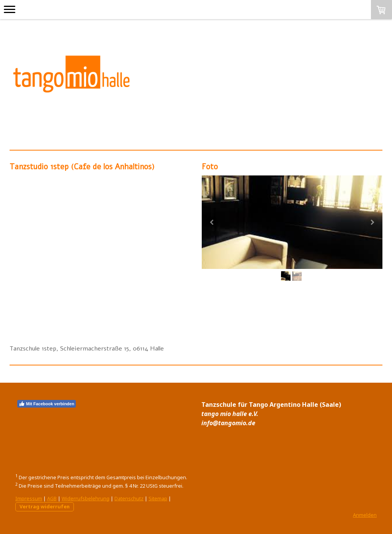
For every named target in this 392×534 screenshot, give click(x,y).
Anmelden (365, 515)
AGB (52, 498)
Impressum (29, 498)
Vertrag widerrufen (45, 506)
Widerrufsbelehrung (86, 498)
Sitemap (158, 498)
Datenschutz (129, 498)
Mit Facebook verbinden (47, 404)
